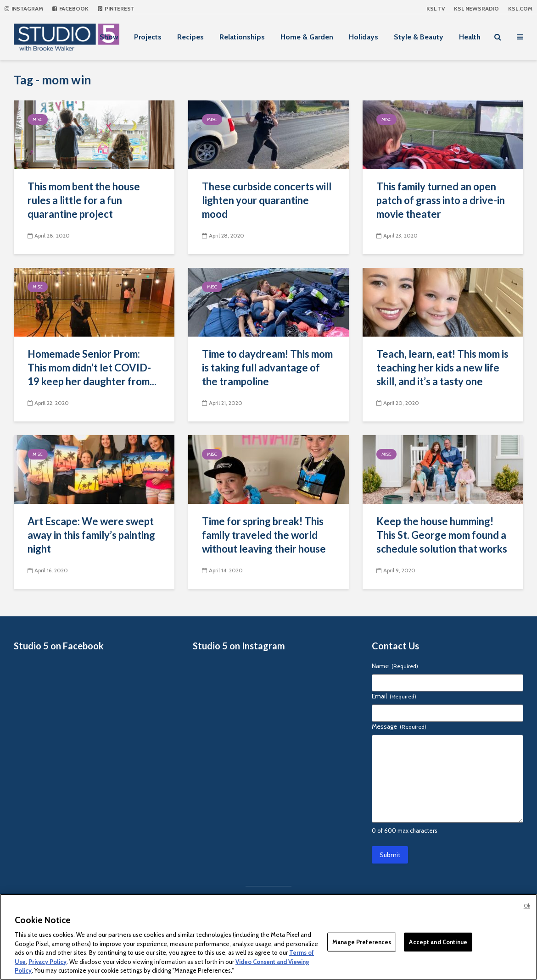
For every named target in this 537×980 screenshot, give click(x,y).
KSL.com (520, 8)
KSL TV (436, 8)
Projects (148, 37)
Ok (527, 906)
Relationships (242, 37)
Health (470, 37)
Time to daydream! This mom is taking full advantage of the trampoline (267, 368)
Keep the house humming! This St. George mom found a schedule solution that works (442, 535)
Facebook (70, 8)
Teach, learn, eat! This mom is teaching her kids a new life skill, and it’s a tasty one (442, 368)
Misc (38, 119)
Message (399, 726)
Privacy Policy (48, 962)
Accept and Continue (438, 941)
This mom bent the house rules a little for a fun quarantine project (84, 200)
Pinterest (116, 8)
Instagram (24, 8)
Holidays (364, 37)
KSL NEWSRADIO (476, 8)
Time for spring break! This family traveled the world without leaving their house (264, 535)
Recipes (190, 37)
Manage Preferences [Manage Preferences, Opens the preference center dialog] (362, 941)
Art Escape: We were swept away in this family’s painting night (91, 535)
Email (394, 696)
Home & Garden (307, 37)
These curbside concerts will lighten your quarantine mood (267, 200)
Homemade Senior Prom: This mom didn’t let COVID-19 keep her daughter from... (92, 368)
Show (109, 37)
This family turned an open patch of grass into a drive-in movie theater (441, 200)
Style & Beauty (419, 37)
